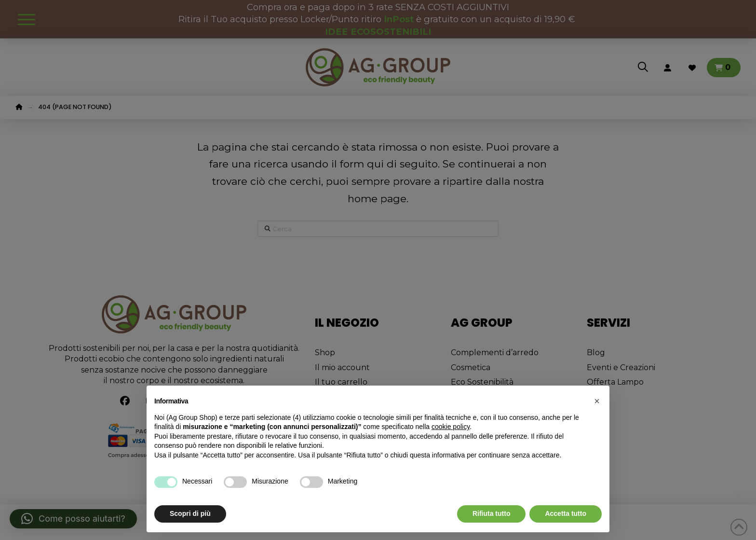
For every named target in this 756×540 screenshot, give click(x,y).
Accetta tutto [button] (566, 513)
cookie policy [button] (451, 427)
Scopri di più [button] (190, 513)
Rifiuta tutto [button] (492, 513)
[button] (597, 401)
